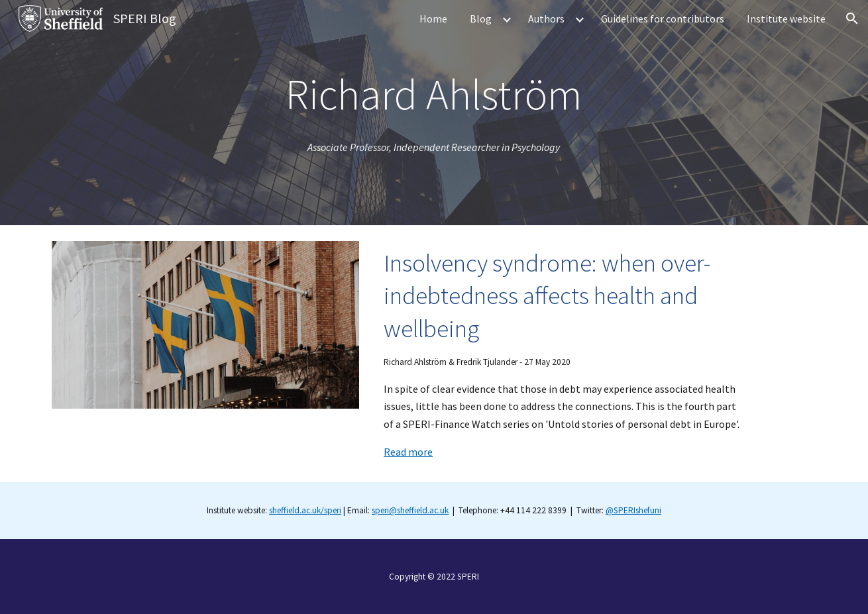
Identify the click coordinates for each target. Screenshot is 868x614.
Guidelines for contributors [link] (663, 19)
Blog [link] (481, 19)
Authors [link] (546, 19)
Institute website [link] (786, 19)
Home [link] (433, 19)
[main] (434, 94)
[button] (852, 19)
